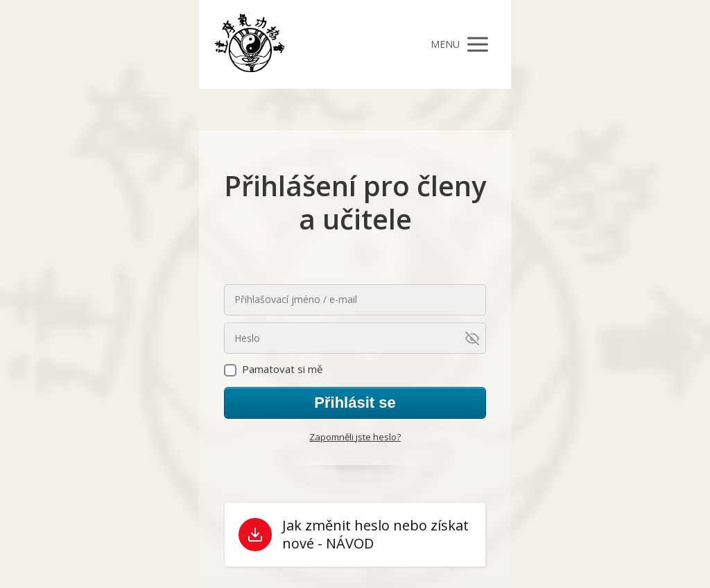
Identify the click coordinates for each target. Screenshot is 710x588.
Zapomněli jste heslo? (355, 437)
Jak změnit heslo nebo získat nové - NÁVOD (375, 535)
